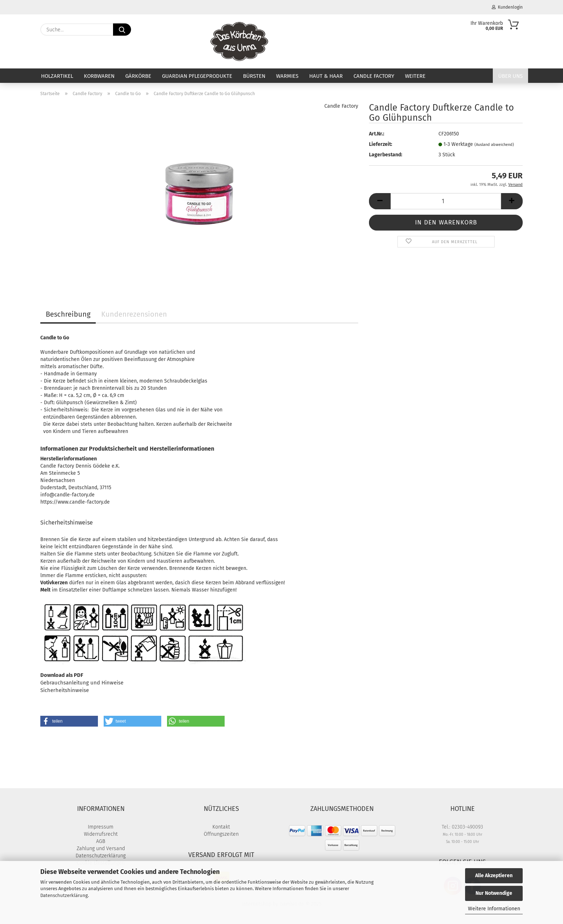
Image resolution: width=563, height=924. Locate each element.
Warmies (287, 76)
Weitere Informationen (494, 909)
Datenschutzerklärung (64, 895)
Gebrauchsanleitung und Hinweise (82, 683)
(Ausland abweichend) (494, 145)
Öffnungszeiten (221, 834)
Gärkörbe (138, 76)
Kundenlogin (507, 7)
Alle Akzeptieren (494, 876)
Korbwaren (99, 76)
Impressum (101, 827)
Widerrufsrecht (101, 834)
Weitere (415, 76)
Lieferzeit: (380, 144)
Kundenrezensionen (134, 314)
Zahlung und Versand (101, 849)
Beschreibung (68, 314)
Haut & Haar (326, 76)
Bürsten (254, 76)
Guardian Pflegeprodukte (197, 76)
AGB (101, 841)
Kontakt (221, 827)
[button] (380, 201)
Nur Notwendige (494, 893)
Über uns (510, 76)
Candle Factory (374, 76)
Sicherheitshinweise (65, 690)
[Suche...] (122, 30)
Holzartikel (57, 76)
